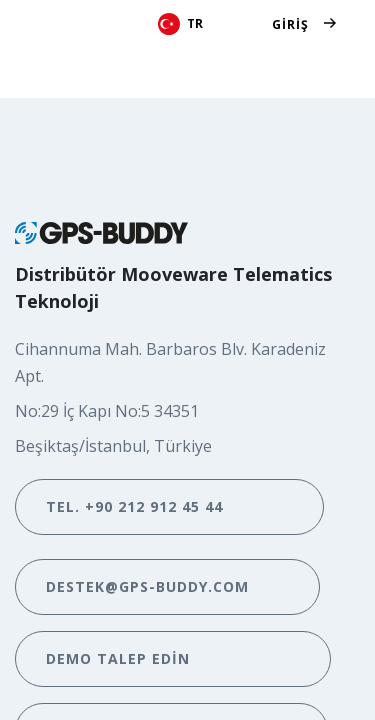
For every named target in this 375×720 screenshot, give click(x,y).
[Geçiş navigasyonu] (323, 70)
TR (180, 24)
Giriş (290, 24)
